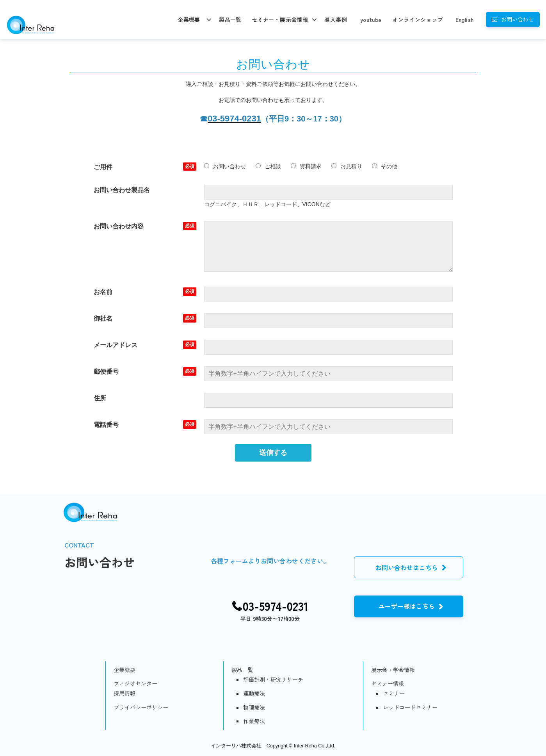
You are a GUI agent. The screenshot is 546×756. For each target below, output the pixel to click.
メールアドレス (116, 345)
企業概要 (189, 20)
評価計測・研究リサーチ (273, 679)
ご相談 (268, 166)
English (465, 20)
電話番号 (106, 425)
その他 (385, 166)
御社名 (103, 318)
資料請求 (306, 166)
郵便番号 (106, 372)
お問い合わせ (518, 19)
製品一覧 (230, 20)
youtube (371, 20)
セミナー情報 (388, 683)
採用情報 (124, 693)
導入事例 (336, 20)
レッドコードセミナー (410, 707)
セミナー (394, 693)
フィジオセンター (135, 683)
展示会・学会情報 (393, 670)
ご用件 (103, 167)
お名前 (103, 292)
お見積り (347, 166)
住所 (100, 398)
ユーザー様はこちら (407, 606)
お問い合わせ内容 (119, 226)
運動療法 (254, 693)
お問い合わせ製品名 (122, 190)
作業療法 (254, 721)
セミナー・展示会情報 (280, 20)
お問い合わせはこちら (407, 567)
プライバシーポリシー (141, 707)
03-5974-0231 (276, 606)
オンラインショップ (418, 20)
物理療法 (254, 707)
